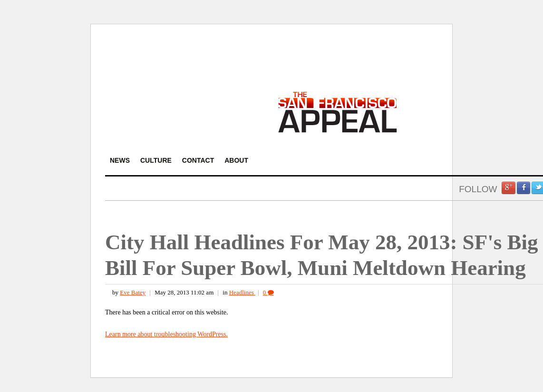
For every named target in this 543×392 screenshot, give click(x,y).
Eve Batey (133, 292)
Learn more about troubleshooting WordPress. (166, 334)
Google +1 (508, 188)
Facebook (524, 188)
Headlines (242, 292)
